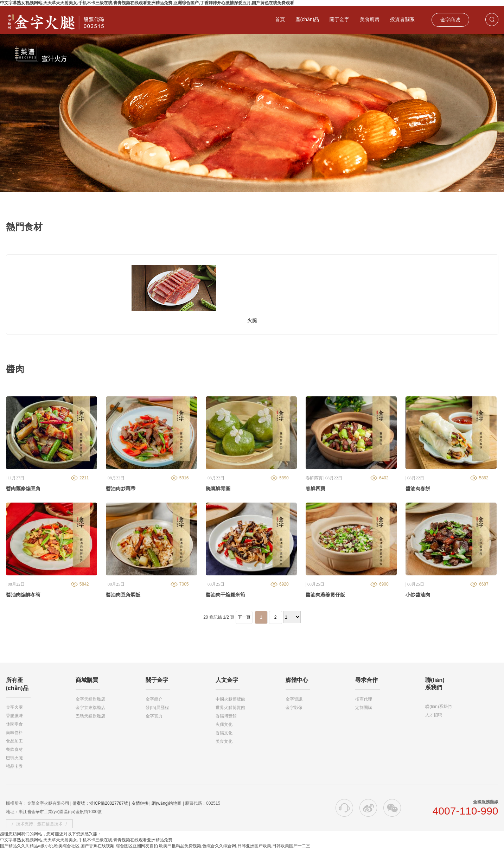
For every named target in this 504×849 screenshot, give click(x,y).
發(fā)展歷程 (157, 708)
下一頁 (244, 617)
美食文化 (224, 741)
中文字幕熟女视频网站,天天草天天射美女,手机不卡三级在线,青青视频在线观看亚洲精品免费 (86, 840)
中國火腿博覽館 (230, 699)
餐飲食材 (14, 749)
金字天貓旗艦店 (90, 699)
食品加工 (14, 741)
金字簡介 (154, 699)
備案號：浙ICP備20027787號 (100, 803)
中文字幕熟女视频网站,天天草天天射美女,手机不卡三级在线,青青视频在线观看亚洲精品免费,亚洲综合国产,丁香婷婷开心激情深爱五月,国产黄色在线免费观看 (147, 3)
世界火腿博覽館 (230, 708)
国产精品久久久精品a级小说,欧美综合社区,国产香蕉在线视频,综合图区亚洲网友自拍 (79, 846)
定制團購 (364, 708)
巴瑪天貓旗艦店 (90, 716)
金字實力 (154, 716)
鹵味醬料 (14, 733)
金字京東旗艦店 (90, 708)
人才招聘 (434, 715)
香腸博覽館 (226, 716)
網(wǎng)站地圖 (167, 803)
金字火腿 (14, 707)
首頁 (280, 19)
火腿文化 (224, 724)
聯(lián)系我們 (438, 707)
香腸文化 (224, 733)
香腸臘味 (14, 716)
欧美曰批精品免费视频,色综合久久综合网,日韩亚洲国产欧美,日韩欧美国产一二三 (235, 846)
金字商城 (450, 20)
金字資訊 (294, 699)
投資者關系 (402, 19)
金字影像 (294, 708)
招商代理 (364, 699)
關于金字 (339, 19)
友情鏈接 (140, 803)
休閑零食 (14, 724)
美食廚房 (370, 19)
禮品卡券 (14, 766)
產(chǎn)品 (307, 19)
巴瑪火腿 (14, 758)
